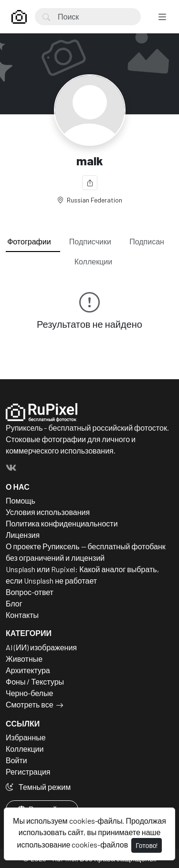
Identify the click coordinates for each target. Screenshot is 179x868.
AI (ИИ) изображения (41, 647)
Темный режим (38, 787)
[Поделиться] (90, 183)
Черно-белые (29, 693)
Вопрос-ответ (30, 592)
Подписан (147, 241)
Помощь (21, 500)
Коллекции (93, 261)
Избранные (26, 737)
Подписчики (90, 241)
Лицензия (23, 535)
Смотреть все (30, 704)
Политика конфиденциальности (62, 523)
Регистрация (28, 772)
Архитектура (28, 670)
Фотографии (29, 241)
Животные (24, 659)
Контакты (22, 615)
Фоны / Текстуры (35, 681)
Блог (14, 603)
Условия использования (48, 512)
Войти (16, 760)
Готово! (147, 845)
